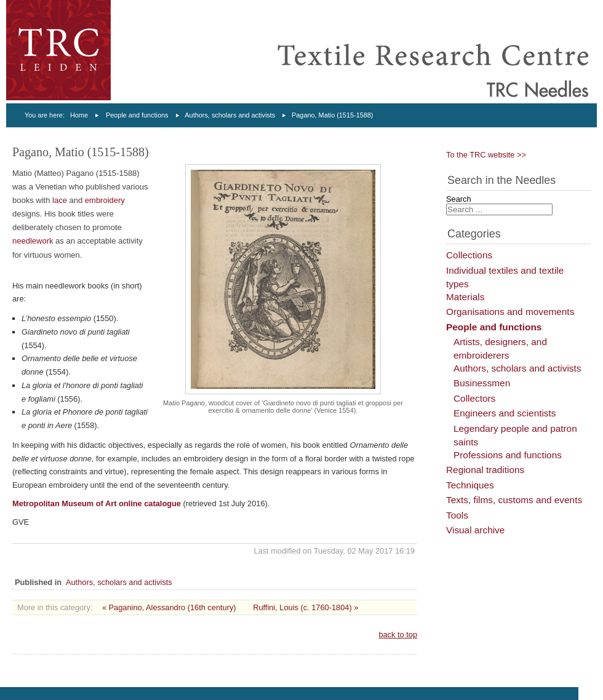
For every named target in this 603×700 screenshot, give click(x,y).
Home (79, 115)
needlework (34, 241)
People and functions (137, 115)
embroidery (105, 200)
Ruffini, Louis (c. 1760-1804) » (305, 607)
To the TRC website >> (486, 155)
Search (459, 199)
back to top (398, 634)
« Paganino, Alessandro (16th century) (169, 607)
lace (61, 200)
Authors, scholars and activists (230, 115)
